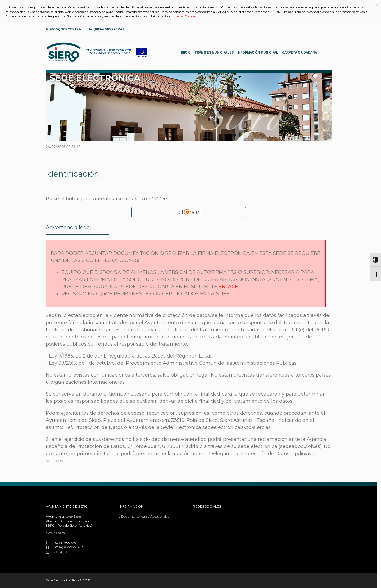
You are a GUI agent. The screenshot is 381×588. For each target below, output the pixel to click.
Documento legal (134, 517)
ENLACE (228, 287)
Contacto (56, 552)
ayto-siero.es (55, 533)
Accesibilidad (160, 517)
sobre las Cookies (183, 16)
